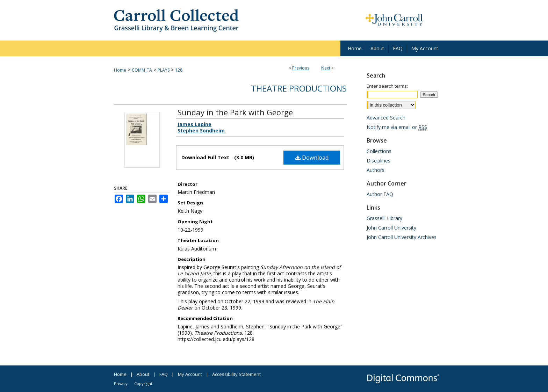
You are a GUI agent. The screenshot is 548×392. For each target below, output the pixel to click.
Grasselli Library (384, 218)
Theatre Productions (299, 88)
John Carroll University (391, 228)
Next (326, 68)
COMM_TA (142, 70)
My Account (190, 374)
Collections (379, 151)
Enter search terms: (387, 86)
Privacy (121, 383)
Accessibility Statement (236, 374)
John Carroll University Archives (402, 237)
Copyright (143, 383)
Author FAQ (380, 194)
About (143, 374)
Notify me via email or (397, 127)
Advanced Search (386, 118)
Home (120, 70)
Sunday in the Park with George (235, 112)
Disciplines (378, 161)
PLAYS (164, 70)
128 (179, 70)
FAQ (164, 374)
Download (312, 158)
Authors (376, 170)
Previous (301, 68)
